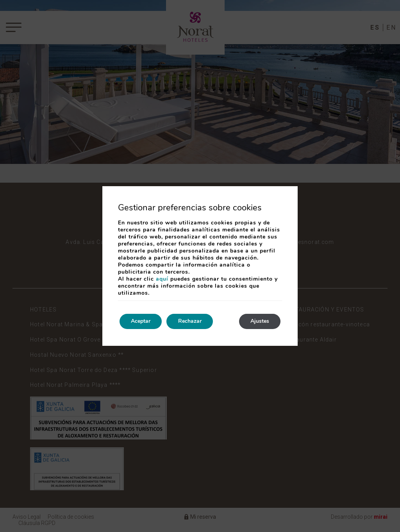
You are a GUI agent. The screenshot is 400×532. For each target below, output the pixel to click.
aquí (162, 279)
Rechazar (191, 321)
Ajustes (259, 321)
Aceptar (141, 321)
